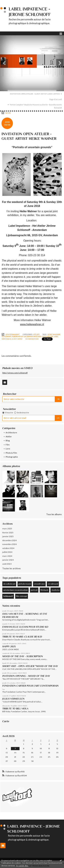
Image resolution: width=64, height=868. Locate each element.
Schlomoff (8, 596)
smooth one (39, 584)
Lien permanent (11, 334)
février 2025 (8, 533)
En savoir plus (22, 866)
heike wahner (54, 334)
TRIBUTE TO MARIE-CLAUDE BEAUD (22, 637)
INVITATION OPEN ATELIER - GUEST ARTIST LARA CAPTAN (35, 94)
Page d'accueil (56, 99)
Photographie (12, 457)
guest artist (17, 339)
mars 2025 (7, 529)
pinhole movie (25, 584)
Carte (6, 721)
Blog (8, 440)
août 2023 (7, 564)
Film (8, 445)
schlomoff (6, 336)
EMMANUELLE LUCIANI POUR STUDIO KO (25, 627)
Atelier (36, 334)
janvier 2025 (8, 536)
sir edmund (53, 584)
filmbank (44, 590)
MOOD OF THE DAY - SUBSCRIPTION (23, 656)
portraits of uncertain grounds (27, 336)
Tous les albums (54, 514)
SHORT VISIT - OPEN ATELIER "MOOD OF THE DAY (30, 666)
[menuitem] (36, 94)
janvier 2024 (8, 560)
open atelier (47, 336)
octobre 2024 (8, 548)
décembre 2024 (9, 540)
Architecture (11, 433)
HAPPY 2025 (9, 646)
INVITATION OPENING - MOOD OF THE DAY (26, 676)
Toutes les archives (11, 568)
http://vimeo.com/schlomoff (15, 373)
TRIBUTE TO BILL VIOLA (15, 709)
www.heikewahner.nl (32, 324)
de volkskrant (9, 584)
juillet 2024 (7, 552)
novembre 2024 (9, 544)
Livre (8, 449)
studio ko (55, 590)
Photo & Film (11, 453)
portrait (34, 590)
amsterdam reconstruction (16, 590)
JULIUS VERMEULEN (13, 699)
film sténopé (22, 596)
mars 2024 (7, 556)
